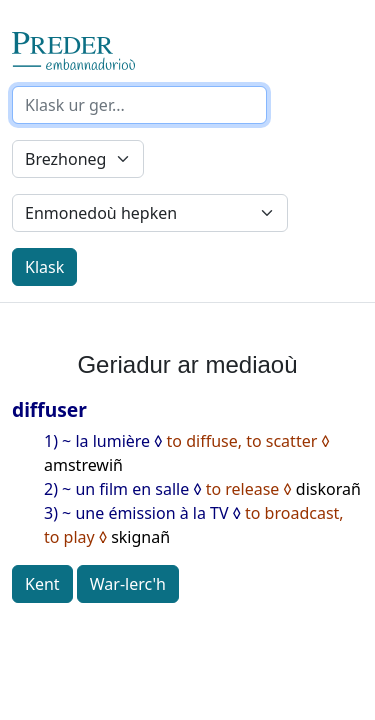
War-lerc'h (128, 584)
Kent (42, 584)
